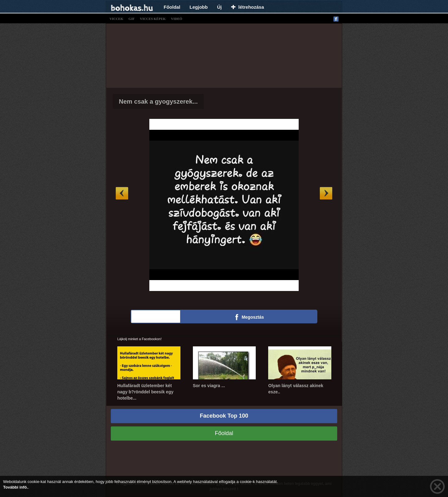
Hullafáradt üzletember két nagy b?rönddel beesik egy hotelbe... (145, 392)
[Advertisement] (224, 55)
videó (177, 19)
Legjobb (198, 7)
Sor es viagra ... (209, 386)
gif (132, 19)
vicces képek (153, 19)
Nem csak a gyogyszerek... (158, 101)
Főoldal (172, 7)
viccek (116, 19)
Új (219, 7)
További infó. (16, 487)
